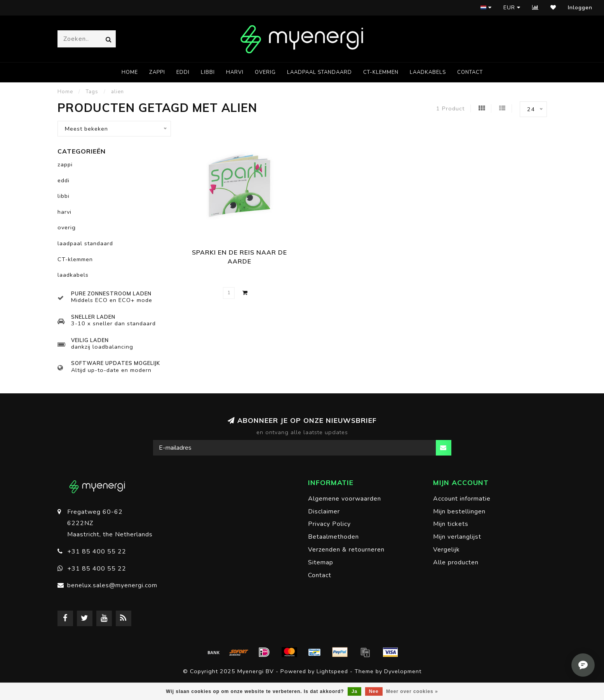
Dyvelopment (403, 671)
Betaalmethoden (333, 537)
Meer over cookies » (412, 691)
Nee (374, 691)
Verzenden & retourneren (346, 550)
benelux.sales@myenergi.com (112, 585)
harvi (235, 72)
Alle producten (456, 562)
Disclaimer (324, 511)
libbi (208, 72)
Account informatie (462, 499)
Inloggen (580, 8)
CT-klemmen (381, 72)
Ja (354, 691)
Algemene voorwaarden (345, 499)
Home (130, 72)
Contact (470, 72)
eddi (183, 72)
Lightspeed (332, 671)
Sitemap (321, 562)
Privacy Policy (329, 524)
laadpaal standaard (319, 72)
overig (265, 72)
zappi (157, 72)
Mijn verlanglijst (457, 537)
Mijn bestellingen (459, 511)
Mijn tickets (451, 524)
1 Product (450, 108)
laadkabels (428, 72)
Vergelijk (446, 550)
